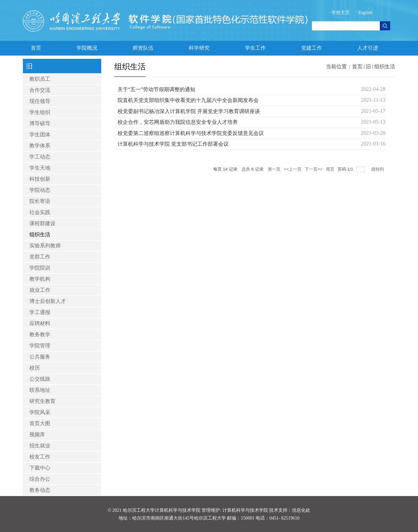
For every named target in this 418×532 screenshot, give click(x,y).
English (364, 13)
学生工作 (255, 48)
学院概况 (87, 48)
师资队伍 (143, 48)
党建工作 (312, 48)
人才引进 (368, 48)
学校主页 (340, 13)
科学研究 (199, 48)
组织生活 (385, 66)
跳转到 (378, 169)
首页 (36, 48)
